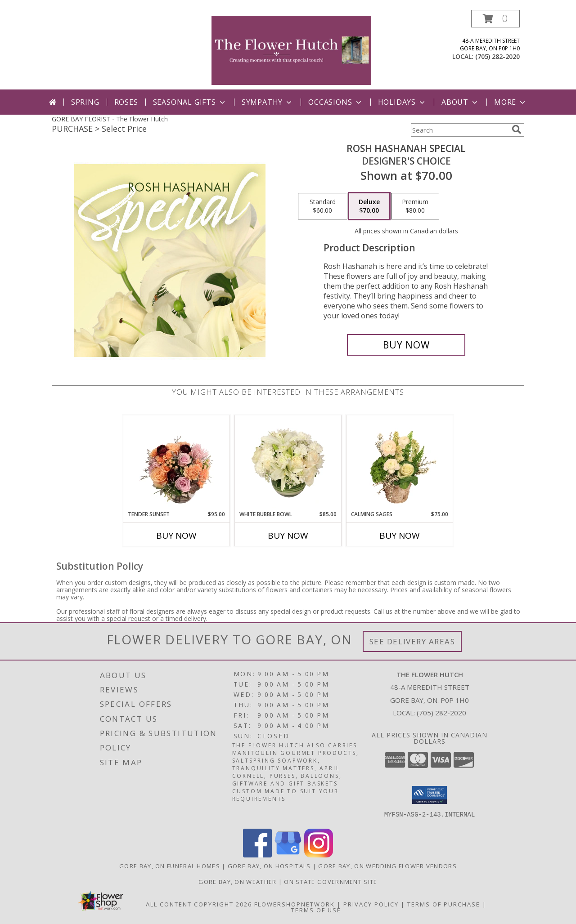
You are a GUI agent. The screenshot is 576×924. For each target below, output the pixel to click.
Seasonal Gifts (190, 102)
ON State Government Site (331, 882)
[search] (517, 129)
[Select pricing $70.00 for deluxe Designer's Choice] (369, 206)
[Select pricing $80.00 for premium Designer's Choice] (415, 206)
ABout (460, 102)
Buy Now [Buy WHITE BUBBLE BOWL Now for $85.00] (288, 536)
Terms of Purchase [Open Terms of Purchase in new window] (444, 904)
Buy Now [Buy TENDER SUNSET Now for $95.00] (176, 536)
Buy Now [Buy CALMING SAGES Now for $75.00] (400, 536)
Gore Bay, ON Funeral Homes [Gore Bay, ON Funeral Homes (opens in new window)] (170, 866)
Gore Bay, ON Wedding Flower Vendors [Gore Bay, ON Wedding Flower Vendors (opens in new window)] (387, 866)
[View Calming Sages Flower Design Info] (400, 463)
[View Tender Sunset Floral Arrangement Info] (177, 463)
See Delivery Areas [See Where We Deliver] (412, 641)
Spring (85, 102)
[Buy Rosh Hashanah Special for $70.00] (406, 345)
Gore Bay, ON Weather (237, 882)
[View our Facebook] (257, 855)
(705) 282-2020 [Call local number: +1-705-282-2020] (497, 56)
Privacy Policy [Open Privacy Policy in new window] (371, 904)
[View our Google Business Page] (288, 855)
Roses (126, 102)
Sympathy (268, 102)
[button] (495, 19)
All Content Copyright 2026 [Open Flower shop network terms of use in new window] (199, 904)
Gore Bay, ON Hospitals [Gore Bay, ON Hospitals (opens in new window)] (269, 866)
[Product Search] (459, 130)
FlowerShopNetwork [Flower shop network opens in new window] (295, 904)
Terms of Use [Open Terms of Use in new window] (316, 910)
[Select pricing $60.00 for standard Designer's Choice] (323, 206)
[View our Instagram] (319, 855)
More (511, 102)
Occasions (335, 102)
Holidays (402, 102)
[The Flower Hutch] (291, 50)
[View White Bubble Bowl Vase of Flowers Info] (288, 463)
